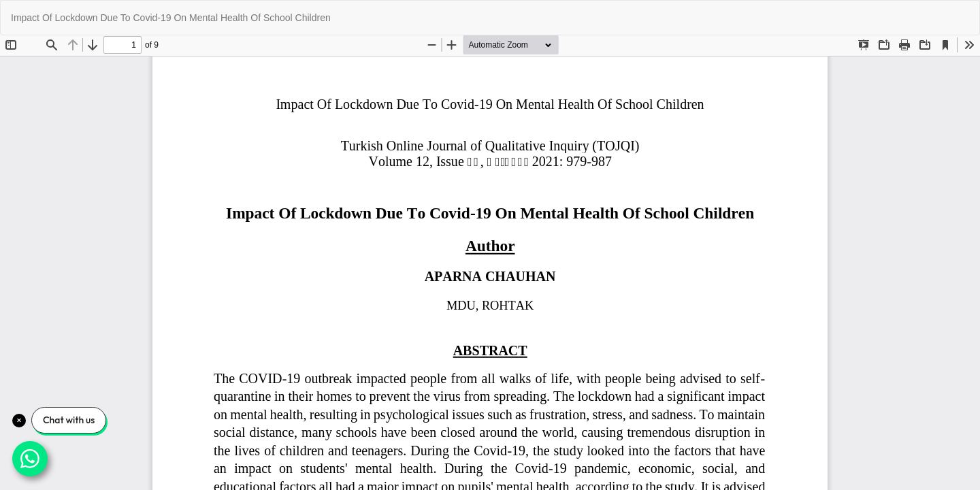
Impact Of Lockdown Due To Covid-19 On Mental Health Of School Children (171, 18)
